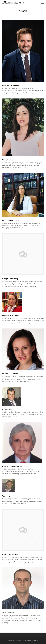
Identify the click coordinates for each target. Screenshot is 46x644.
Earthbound (35, 641)
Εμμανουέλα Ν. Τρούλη (11, 315)
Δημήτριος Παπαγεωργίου (12, 466)
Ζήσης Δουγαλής (9, 613)
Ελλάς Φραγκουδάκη (10, 279)
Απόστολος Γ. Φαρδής (11, 85)
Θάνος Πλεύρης (8, 409)
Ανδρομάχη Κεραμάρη (11, 220)
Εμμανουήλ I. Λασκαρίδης (12, 496)
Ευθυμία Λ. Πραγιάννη (10, 374)
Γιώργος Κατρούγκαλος (11, 554)
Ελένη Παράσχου (9, 160)
